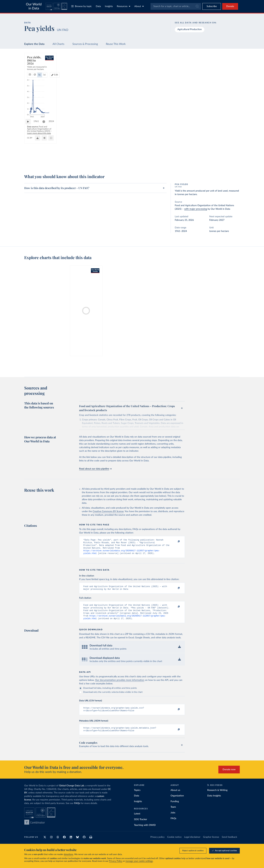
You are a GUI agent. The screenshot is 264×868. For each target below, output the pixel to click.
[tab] (34, 70)
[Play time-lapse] (30, 153)
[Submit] (197, 6)
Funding (175, 808)
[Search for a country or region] (213, 64)
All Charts (58, 44)
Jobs (173, 819)
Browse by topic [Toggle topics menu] (81, 6)
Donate (230, 6)
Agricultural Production (190, 29)
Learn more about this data (115, 160)
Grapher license (211, 843)
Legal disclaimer (192, 843)
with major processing (196, 209)
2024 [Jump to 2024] (179, 153)
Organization (177, 802)
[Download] (167, 161)
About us (175, 796)
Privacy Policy (116, 861)
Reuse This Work (116, 44)
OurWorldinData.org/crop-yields (41, 163)
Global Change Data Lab (72, 792)
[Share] (173, 161)
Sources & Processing (85, 44)
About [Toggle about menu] (139, 6)
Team (173, 813)
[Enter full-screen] (180, 161)
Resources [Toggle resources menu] (124, 6)
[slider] (45, 153)
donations (69, 854)
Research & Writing (217, 796)
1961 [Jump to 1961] (38, 153)
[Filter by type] (213, 93)
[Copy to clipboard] (175, 542)
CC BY (60, 163)
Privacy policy (157, 843)
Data (98, 6)
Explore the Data (34, 44)
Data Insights (214, 802)
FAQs (77, 809)
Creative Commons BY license (108, 511)
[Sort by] (209, 72)
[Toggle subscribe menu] (212, 6)
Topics (137, 796)
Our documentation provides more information (120, 685)
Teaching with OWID (145, 831)
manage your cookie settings (139, 861)
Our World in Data (34, 6)
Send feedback (229, 843)
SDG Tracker (141, 825)
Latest (137, 820)
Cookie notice (174, 843)
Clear (233, 78)
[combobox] (176, 6)
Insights (109, 6)
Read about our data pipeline (95, 469)
